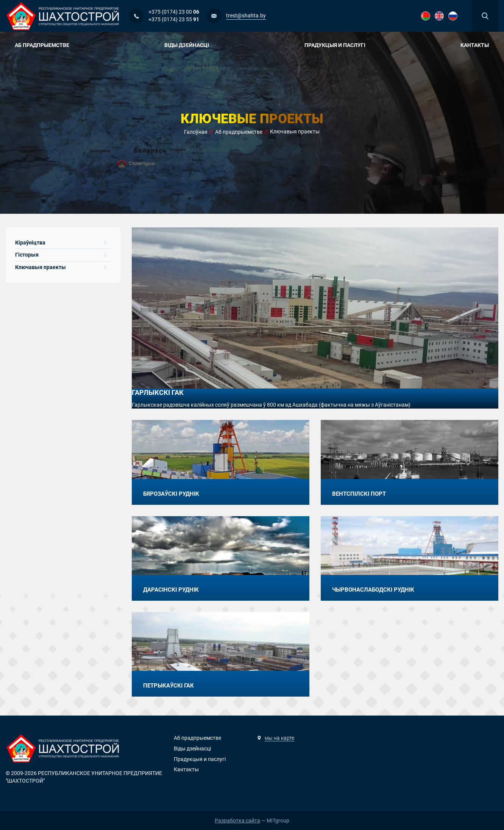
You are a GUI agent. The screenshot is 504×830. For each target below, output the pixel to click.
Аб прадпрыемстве (45, 45)
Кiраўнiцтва (61, 243)
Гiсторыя (61, 255)
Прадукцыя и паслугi (338, 45)
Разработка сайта (237, 821)
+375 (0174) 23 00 (174, 12)
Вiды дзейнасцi (190, 45)
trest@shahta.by (246, 16)
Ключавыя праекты (61, 267)
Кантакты (475, 45)
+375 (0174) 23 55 (174, 19)
